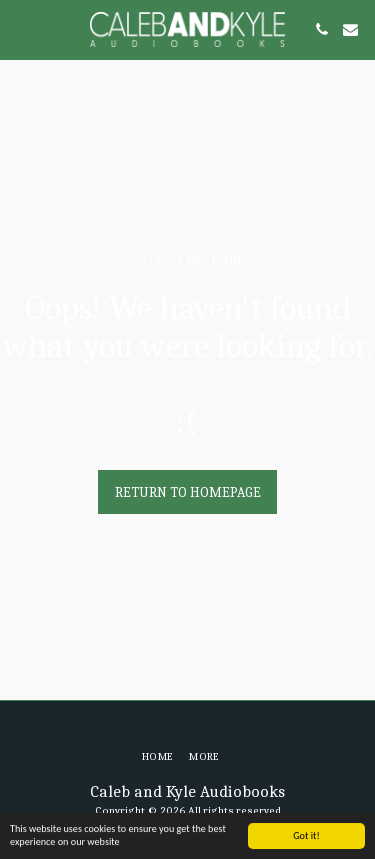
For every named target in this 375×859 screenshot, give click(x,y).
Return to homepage (188, 492)
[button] (22, 28)
